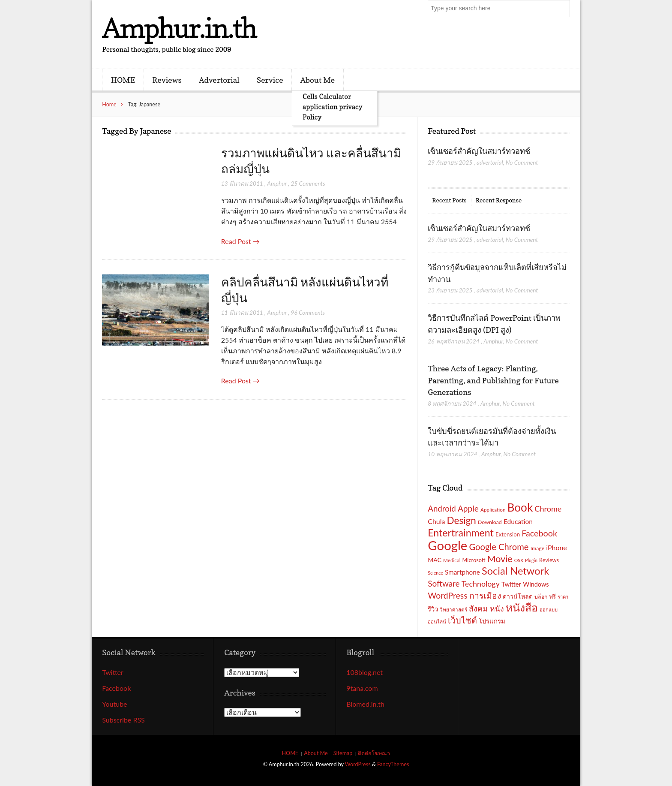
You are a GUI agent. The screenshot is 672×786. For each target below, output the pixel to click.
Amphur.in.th (179, 28)
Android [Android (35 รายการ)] (442, 509)
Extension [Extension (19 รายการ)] (508, 534)
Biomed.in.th (365, 704)
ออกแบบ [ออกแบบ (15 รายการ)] (549, 610)
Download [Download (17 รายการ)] (490, 522)
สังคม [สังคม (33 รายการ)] (478, 608)
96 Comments (308, 312)
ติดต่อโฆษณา (374, 753)
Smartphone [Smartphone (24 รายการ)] (462, 572)
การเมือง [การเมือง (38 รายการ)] (485, 595)
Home (109, 104)
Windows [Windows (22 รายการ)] (536, 584)
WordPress (358, 764)
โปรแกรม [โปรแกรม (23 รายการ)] (492, 621)
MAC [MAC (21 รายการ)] (435, 560)
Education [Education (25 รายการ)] (518, 521)
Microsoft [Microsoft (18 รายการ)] (474, 560)
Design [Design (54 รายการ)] (462, 520)
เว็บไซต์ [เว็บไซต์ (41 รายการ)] (462, 620)
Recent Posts (449, 200)
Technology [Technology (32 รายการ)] (481, 584)
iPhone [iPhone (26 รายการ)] (556, 547)
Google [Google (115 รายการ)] (447, 545)
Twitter (113, 672)
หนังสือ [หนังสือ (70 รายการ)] (522, 607)
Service (270, 80)
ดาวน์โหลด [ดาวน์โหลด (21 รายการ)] (518, 596)
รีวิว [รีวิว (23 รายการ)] (433, 609)
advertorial (490, 162)
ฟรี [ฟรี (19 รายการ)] (552, 596)
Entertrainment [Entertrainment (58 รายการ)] (461, 533)
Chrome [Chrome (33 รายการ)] (548, 509)
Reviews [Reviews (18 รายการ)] (549, 560)
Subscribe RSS (123, 720)
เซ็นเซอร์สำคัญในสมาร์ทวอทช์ (480, 151)
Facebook (116, 688)
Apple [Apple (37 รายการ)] (468, 508)
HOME (123, 80)
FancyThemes (393, 764)
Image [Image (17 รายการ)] (538, 548)
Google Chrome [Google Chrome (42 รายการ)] (499, 547)
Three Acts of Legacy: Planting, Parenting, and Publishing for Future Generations (493, 380)
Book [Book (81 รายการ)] (520, 507)
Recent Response (499, 200)
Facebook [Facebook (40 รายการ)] (539, 533)
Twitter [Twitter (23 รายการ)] (511, 584)
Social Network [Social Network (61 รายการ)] (515, 571)
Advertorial (219, 80)
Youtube (114, 704)
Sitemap (343, 753)
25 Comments (308, 183)
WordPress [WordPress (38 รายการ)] (447, 595)
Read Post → (240, 241)
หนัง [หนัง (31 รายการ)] (497, 609)
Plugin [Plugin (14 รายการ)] (531, 560)
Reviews (167, 80)
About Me (318, 80)
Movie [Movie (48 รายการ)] (500, 559)
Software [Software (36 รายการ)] (444, 583)
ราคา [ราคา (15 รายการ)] (563, 597)
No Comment (522, 162)
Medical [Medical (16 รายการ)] (452, 560)
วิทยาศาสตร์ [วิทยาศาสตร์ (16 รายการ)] (453, 609)
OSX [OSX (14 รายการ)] (519, 560)
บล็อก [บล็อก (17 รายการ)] (541, 597)
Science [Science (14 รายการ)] (435, 573)
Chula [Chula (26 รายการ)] (436, 521)
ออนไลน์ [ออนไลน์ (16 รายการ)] (437, 621)
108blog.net (364, 672)
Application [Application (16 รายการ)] (493, 509)
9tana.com (362, 688)
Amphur (277, 183)
